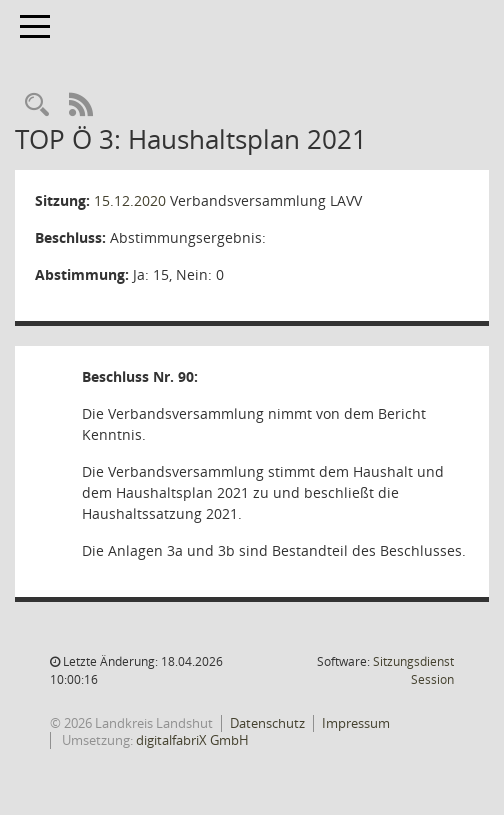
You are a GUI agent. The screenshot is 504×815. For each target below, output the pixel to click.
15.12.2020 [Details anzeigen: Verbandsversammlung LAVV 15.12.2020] (130, 200)
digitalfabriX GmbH (192, 740)
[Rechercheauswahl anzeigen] (37, 105)
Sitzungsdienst (413, 670)
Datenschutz (267, 723)
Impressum (356, 723)
